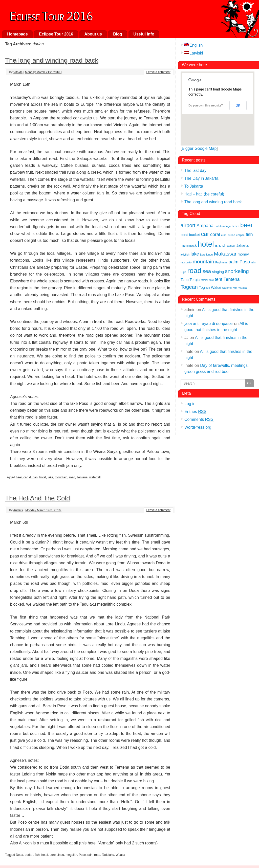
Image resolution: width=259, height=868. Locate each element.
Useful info (144, 34)
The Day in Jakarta (201, 178)
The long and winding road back (52, 60)
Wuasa (121, 855)
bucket (194, 235)
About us (93, 34)
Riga (183, 272)
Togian (204, 287)
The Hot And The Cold (38, 498)
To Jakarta (194, 186)
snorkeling (237, 271)
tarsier (205, 280)
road (72, 477)
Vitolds (18, 72)
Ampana (205, 226)
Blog (118, 34)
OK (238, 105)
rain (90, 855)
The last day (195, 170)
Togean (189, 287)
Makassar (225, 254)
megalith (71, 855)
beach (235, 226)
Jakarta (243, 245)
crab (224, 235)
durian (33, 477)
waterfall (95, 477)
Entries (195, 412)
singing (218, 272)
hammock (189, 245)
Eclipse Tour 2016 (52, 15)
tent (219, 279)
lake (50, 477)
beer (19, 477)
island (220, 245)
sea (207, 271)
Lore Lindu (57, 855)
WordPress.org (198, 427)
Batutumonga (223, 226)
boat (184, 235)
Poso (82, 855)
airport (188, 225)
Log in (190, 404)
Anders (18, 510)
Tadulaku (108, 855)
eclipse (240, 235)
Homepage (17, 34)
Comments (199, 420)
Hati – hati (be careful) (204, 194)
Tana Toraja (190, 280)
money (243, 254)
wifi (235, 288)
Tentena (82, 477)
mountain (61, 477)
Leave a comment (158, 72)
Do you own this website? (206, 105)
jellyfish (185, 255)
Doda (20, 855)
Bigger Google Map (199, 148)
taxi (212, 280)
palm (234, 262)
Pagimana (221, 262)
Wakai (216, 287)
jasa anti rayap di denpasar (209, 324)
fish (37, 855)
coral (215, 234)
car (26, 477)
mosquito (186, 262)
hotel (42, 477)
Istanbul (231, 246)
